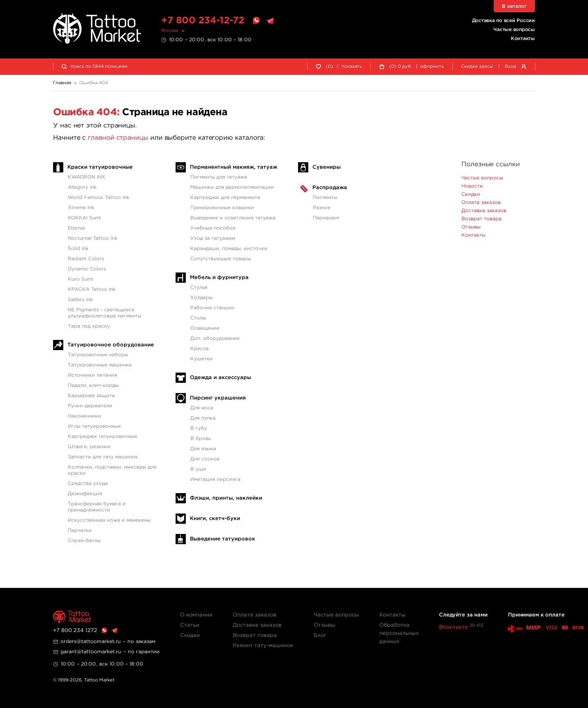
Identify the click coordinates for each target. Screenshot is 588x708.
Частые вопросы (514, 30)
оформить (432, 67)
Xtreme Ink (81, 208)
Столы (198, 318)
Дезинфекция (85, 494)
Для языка (203, 449)
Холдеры (202, 298)
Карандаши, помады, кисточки (229, 249)
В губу (199, 428)
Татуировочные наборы (98, 355)
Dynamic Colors (87, 269)
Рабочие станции (212, 308)
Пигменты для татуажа (219, 177)
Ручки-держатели (90, 406)
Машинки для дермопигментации (232, 187)
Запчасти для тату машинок (103, 457)
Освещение (205, 328)
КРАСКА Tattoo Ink (92, 289)
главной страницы (118, 138)
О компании (196, 615)
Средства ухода (88, 484)
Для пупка (203, 418)
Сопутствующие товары (221, 259)
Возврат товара (481, 219)
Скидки (471, 194)
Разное (322, 208)
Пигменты (325, 198)
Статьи (190, 625)
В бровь (200, 439)
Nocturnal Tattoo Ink (93, 238)
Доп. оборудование (215, 338)
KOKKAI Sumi (84, 218)
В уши (198, 469)
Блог (320, 635)
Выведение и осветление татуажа (233, 218)
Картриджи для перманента (225, 198)
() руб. (401, 67)
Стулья (199, 287)
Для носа (202, 408)
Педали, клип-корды (93, 385)
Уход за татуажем (213, 238)
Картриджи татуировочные (102, 437)
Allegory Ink (82, 187)
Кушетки (202, 359)
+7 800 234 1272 (75, 631)
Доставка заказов (484, 211)
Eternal (76, 228)
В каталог (514, 6)
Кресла (199, 349)
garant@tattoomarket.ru (91, 652)
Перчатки (80, 530)
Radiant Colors (86, 259)
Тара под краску (89, 326)
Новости (472, 186)
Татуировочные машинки (100, 365)
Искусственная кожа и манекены (109, 520)
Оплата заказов (481, 202)
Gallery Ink (80, 300)
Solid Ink (78, 249)
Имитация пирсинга (215, 479)
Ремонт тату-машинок (263, 646)
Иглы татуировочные (94, 426)
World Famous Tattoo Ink (99, 198)
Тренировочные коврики (222, 208)
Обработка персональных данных (399, 633)
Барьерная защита (91, 396)
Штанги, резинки (89, 447)
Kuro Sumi (80, 279)
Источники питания (92, 375)
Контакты (523, 39)
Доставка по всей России (503, 21)
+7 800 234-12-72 (203, 21)
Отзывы (471, 227)
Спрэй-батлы (84, 541)
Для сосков (205, 459)
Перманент (326, 218)
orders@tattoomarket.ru (91, 642)
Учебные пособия (213, 228)
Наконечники (85, 416)
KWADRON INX (87, 177)
